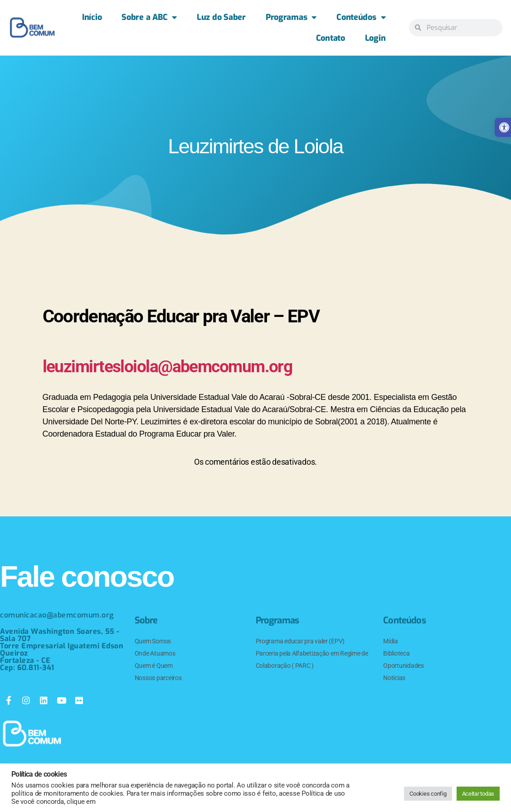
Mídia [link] (391, 641)
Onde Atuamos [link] (155, 653)
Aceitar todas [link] (478, 794)
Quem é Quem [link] (154, 666)
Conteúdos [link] (361, 17)
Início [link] (92, 17)
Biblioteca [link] (396, 653)
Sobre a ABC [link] (149, 17)
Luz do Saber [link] (221, 17)
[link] (32, 28)
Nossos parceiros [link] (158, 678)
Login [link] (375, 38)
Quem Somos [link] (153, 641)
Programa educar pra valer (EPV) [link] (300, 641)
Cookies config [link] (428, 794)
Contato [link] (331, 38)
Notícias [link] (394, 678)
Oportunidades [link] (404, 666)
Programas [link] (291, 17)
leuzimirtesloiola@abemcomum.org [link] (178, 366)
